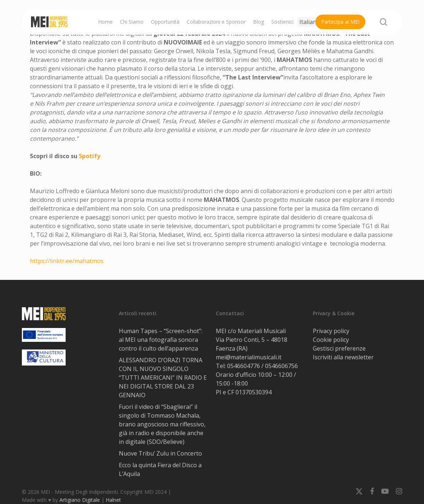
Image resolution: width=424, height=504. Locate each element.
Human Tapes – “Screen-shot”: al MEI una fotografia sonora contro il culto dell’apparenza (161, 340)
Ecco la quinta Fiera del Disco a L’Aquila (160, 469)
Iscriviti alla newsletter (343, 357)
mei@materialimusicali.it (249, 357)
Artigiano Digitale (80, 500)
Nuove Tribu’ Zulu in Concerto (161, 453)
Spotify (90, 156)
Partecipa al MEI (340, 22)
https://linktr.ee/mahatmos (67, 261)
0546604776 (244, 366)
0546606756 (281, 366)
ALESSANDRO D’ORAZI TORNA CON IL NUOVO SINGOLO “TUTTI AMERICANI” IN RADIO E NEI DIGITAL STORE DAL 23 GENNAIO (163, 378)
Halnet (113, 500)
